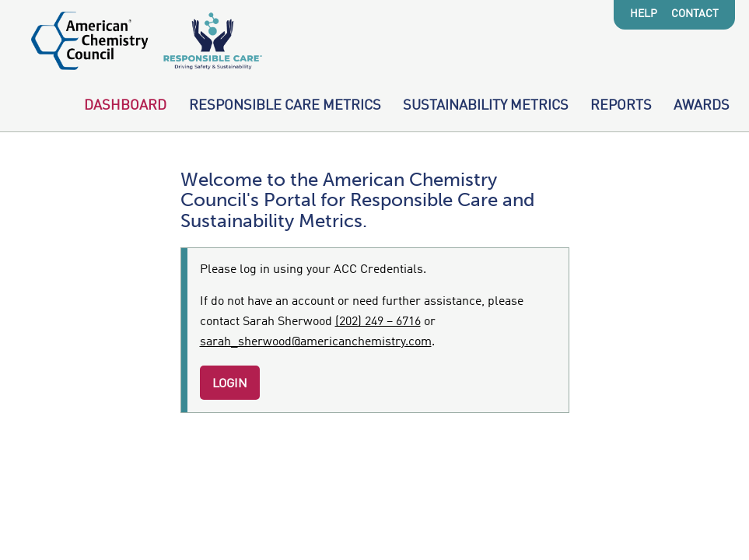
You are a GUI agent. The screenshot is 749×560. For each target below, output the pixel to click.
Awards (702, 106)
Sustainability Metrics (486, 106)
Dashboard (125, 106)
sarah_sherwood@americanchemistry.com (316, 342)
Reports (621, 106)
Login (230, 384)
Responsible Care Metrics (285, 106)
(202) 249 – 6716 (378, 322)
